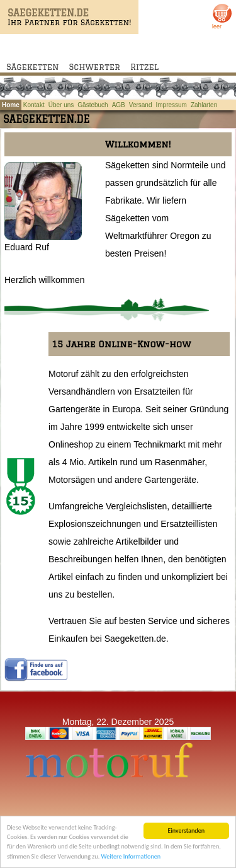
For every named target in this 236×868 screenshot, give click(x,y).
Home (11, 105)
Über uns (61, 105)
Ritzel (144, 67)
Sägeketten (33, 67)
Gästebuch (93, 105)
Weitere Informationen (131, 857)
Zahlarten (204, 105)
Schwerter (95, 67)
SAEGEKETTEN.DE (48, 13)
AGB (119, 105)
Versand (141, 105)
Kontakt (34, 105)
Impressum (171, 105)
